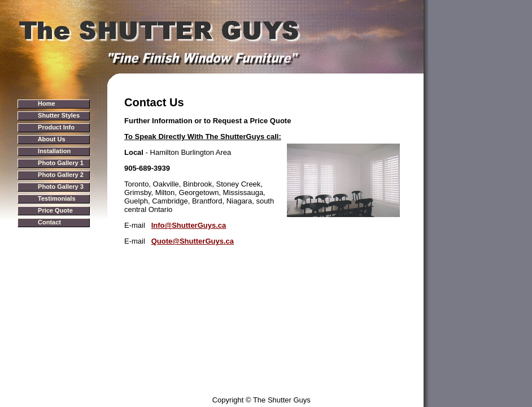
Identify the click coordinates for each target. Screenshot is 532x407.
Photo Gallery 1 (61, 163)
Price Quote (55, 210)
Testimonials (56, 198)
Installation (54, 151)
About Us (52, 139)
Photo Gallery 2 (61, 175)
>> (40, 103)
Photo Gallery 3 (61, 187)
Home (47, 103)
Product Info (56, 127)
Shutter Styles (59, 115)
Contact (49, 222)
